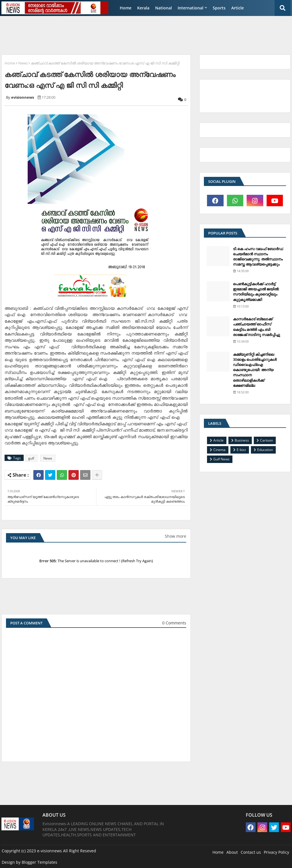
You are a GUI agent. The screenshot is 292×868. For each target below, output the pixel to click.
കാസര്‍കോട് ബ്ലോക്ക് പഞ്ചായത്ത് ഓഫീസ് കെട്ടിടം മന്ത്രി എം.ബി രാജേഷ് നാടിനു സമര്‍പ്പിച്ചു (256, 327)
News (23, 63)
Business (242, 440)
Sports (219, 8)
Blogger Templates (39, 862)
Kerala (143, 8)
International (190, 8)
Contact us (251, 852)
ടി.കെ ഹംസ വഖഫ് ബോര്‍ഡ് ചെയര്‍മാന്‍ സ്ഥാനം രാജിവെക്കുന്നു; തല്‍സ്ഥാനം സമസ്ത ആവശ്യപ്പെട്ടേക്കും (258, 257)
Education (265, 450)
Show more (176, 536)
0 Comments (174, 623)
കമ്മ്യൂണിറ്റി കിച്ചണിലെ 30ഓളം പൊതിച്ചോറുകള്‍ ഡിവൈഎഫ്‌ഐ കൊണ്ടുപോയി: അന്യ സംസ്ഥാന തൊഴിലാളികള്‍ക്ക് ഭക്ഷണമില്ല (255, 370)
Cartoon (266, 440)
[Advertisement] (140, 33)
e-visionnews (49, 851)
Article (238, 8)
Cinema (219, 450)
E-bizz (241, 450)
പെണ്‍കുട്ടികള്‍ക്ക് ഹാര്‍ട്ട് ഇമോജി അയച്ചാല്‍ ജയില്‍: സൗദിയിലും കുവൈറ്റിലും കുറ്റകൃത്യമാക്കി (256, 292)
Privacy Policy (276, 852)
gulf (31, 458)
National (164, 8)
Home (126, 8)
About (232, 852)
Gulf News (221, 459)
